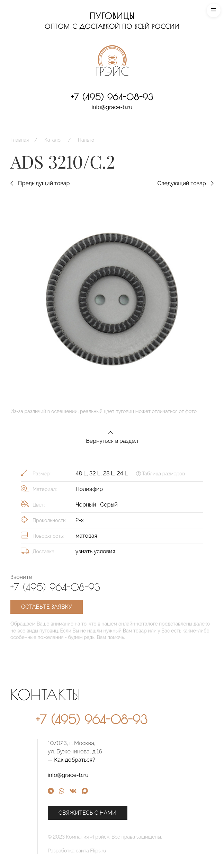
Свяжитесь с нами (136, 813)
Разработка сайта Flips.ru (125, 851)
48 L (81, 473)
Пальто (86, 140)
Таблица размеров (160, 474)
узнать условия (95, 551)
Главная (20, 140)
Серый (109, 505)
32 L (95, 473)
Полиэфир (89, 489)
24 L (122, 473)
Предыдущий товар (40, 183)
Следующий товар (185, 183)
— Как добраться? (120, 760)
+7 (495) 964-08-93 (112, 97)
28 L (109, 473)
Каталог (53, 140)
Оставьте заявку (47, 607)
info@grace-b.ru (112, 107)
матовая (86, 536)
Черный (86, 505)
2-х (80, 520)
